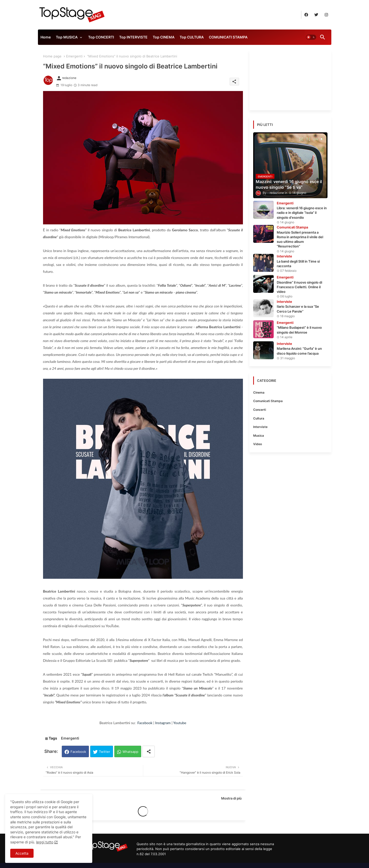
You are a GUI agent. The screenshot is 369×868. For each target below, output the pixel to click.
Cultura (259, 418)
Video (258, 444)
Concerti (260, 410)
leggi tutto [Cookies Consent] (45, 842)
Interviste (260, 427)
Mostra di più (231, 798)
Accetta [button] (22, 853)
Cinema (259, 392)
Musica (259, 436)
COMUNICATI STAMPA (228, 37)
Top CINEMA (164, 37)
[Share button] (149, 751)
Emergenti (74, 56)
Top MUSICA (67, 37)
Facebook (78, 752)
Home (46, 37)
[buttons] (306, 15)
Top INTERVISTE (133, 37)
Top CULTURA (192, 37)
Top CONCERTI (101, 37)
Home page (52, 56)
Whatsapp (130, 752)
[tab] (46, 38)
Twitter (105, 752)
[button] (311, 37)
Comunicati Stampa (268, 401)
